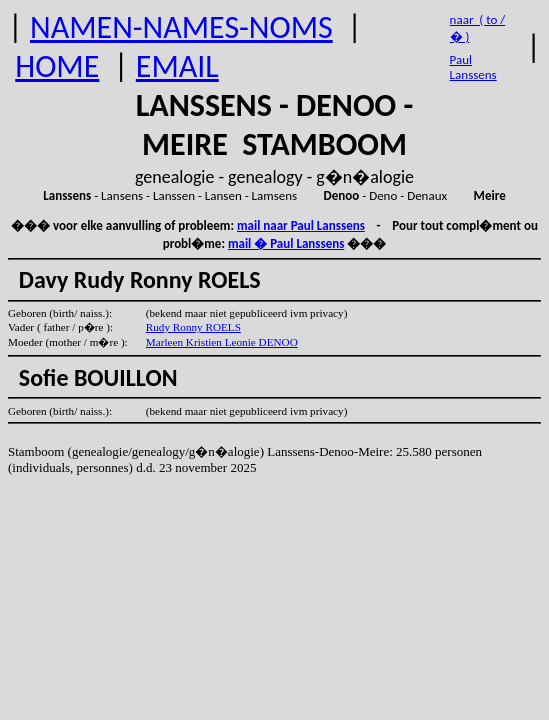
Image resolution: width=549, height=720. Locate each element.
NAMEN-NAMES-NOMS (181, 27)
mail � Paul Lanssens (286, 243)
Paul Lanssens (473, 67)
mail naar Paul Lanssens (301, 225)
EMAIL (177, 66)
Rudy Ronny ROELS (193, 327)
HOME (57, 66)
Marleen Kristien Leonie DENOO (222, 342)
